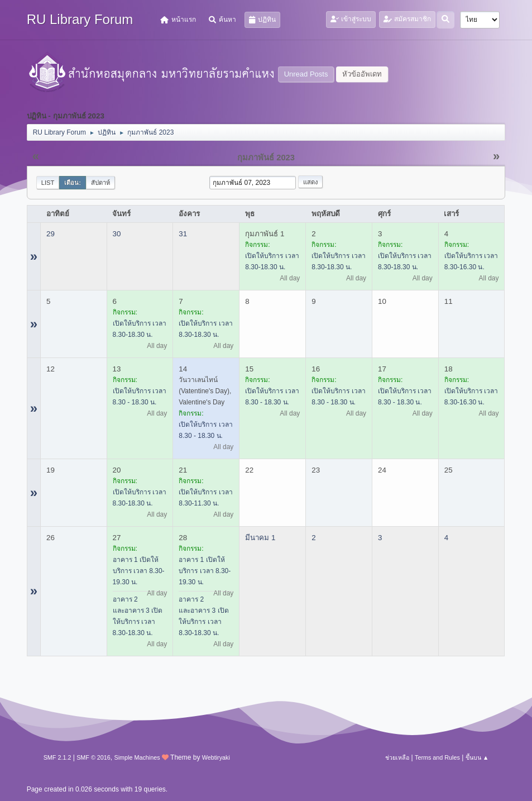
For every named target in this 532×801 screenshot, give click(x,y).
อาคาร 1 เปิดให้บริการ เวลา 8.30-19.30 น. (139, 571)
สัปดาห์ (100, 183)
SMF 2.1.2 (57, 757)
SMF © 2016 (94, 757)
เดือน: (73, 183)
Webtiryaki (216, 757)
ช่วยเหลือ (397, 757)
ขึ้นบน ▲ (477, 757)
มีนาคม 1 (260, 538)
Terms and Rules (437, 757)
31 (183, 234)
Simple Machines (137, 757)
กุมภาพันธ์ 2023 (266, 158)
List (48, 183)
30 (117, 234)
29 (51, 234)
